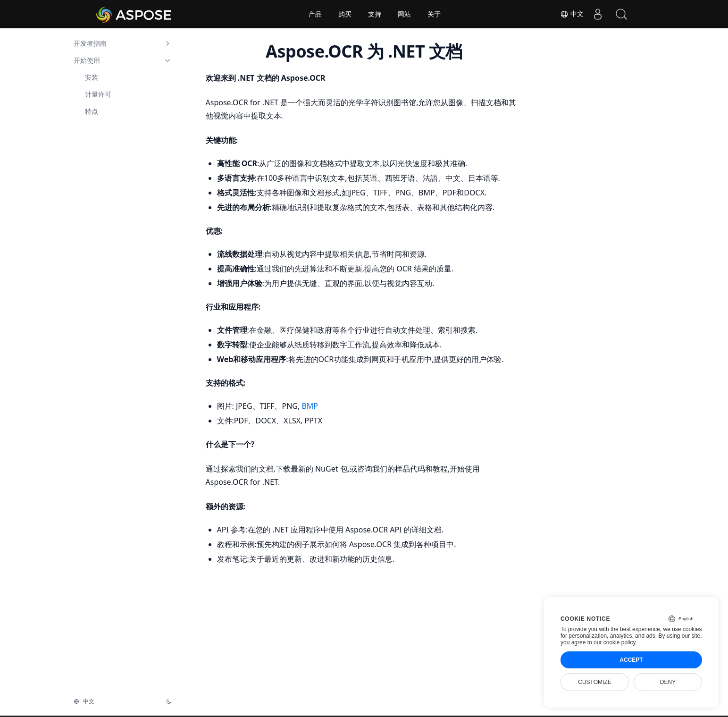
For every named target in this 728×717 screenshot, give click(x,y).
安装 (92, 77)
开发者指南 (123, 43)
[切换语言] (114, 701)
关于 (434, 14)
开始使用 (123, 60)
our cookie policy (615, 642)
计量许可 (98, 94)
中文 (572, 14)
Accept (631, 660)
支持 (375, 14)
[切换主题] (169, 701)
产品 (315, 14)
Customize (594, 682)
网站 (404, 14)
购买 (345, 14)
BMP (310, 406)
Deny (668, 682)
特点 (92, 111)
